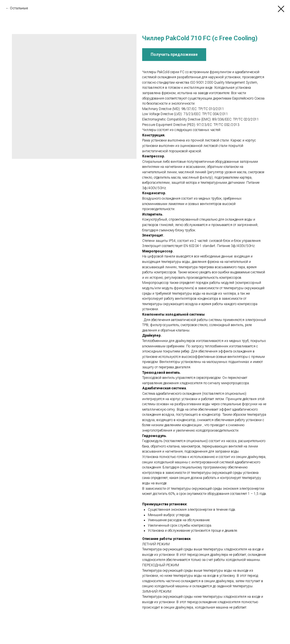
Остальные (19, 8)
